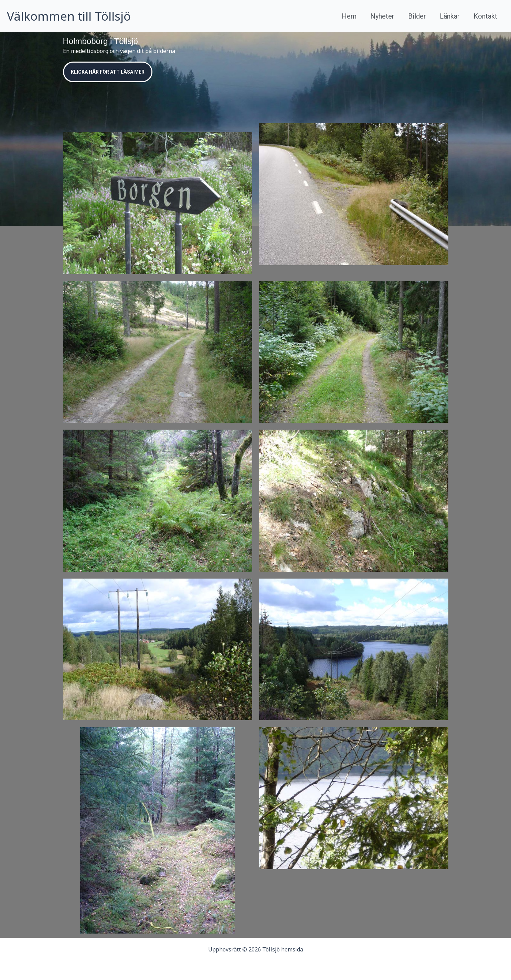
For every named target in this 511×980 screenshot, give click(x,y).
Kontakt (485, 16)
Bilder (417, 16)
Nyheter (382, 16)
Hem (349, 16)
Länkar (450, 16)
